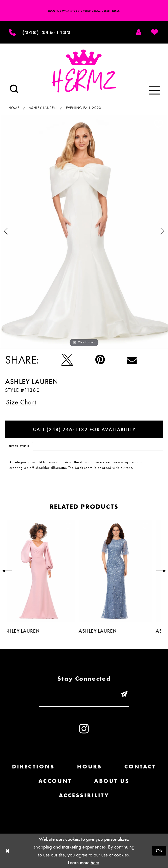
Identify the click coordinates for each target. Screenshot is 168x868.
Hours (89, 766)
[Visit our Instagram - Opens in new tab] (84, 729)
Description (19, 446)
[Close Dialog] (8, 851)
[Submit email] (124, 695)
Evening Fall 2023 (84, 108)
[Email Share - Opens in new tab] (132, 360)
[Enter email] (84, 695)
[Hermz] (84, 71)
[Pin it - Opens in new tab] (100, 360)
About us (112, 781)
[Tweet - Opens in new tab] (67, 360)
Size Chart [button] (21, 402)
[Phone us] (40, 32)
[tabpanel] (84, 232)
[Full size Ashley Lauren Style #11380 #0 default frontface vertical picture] (84, 232)
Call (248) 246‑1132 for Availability (84, 429)
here (95, 862)
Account (55, 781)
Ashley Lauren (43, 108)
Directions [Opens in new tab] (33, 766)
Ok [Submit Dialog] (159, 851)
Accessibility (84, 795)
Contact (140, 766)
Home (14, 108)
